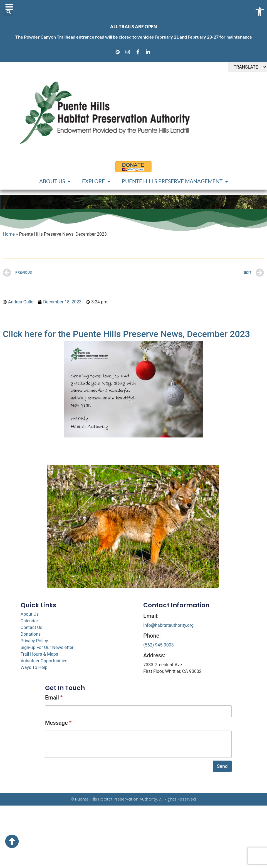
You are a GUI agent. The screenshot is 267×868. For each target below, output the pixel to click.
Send (222, 766)
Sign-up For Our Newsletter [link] (47, 647)
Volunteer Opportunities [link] (44, 661)
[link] (118, 52)
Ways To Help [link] (34, 667)
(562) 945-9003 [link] (158, 645)
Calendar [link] (29, 621)
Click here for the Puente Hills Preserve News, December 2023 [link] (126, 334)
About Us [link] (30, 614)
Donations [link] (31, 634)
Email (54, 698)
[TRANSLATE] (248, 67)
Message (58, 723)
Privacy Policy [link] (34, 641)
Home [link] (9, 234)
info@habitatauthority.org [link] (168, 625)
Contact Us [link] (32, 627)
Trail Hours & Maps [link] (39, 654)
